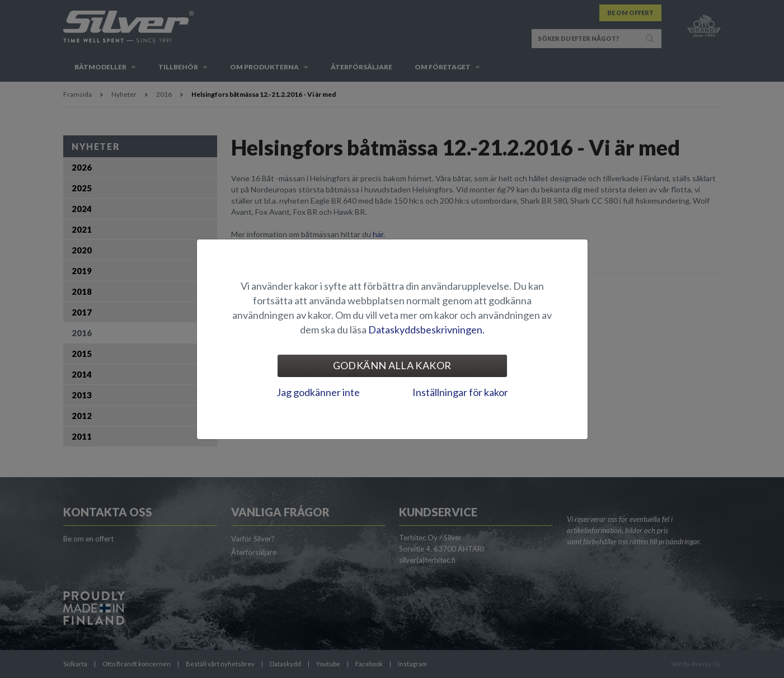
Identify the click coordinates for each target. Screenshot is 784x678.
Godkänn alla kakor (392, 365)
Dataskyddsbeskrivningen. (426, 329)
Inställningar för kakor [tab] (460, 392)
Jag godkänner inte (318, 392)
